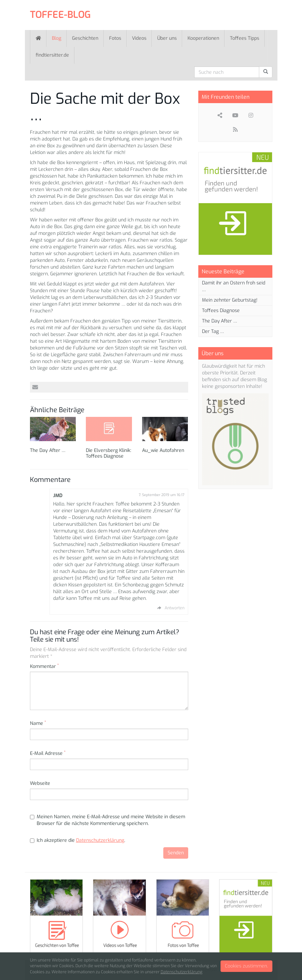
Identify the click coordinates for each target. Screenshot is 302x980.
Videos (139, 38)
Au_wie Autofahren (163, 450)
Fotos (115, 38)
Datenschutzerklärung (100, 840)
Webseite (40, 783)
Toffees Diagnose (221, 311)
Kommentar (44, 666)
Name (38, 723)
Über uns (167, 38)
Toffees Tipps (245, 38)
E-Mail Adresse (48, 753)
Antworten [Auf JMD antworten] (175, 608)
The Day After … (48, 450)
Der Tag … (213, 331)
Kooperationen (203, 38)
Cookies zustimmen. (246, 966)
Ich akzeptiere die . (78, 840)
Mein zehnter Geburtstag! (230, 300)
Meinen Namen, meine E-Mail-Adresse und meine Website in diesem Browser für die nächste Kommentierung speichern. (108, 820)
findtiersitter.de (52, 55)
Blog (57, 38)
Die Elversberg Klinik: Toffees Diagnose (109, 453)
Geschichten (85, 38)
